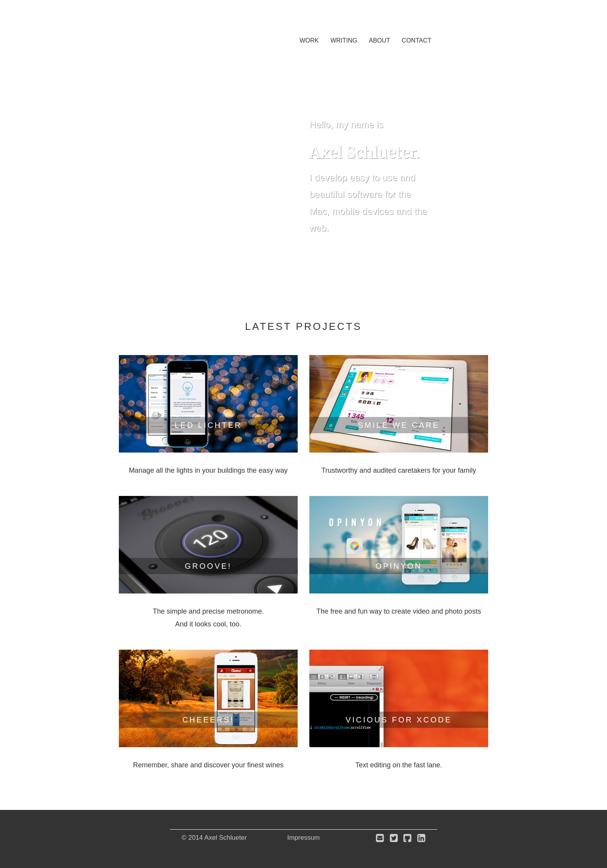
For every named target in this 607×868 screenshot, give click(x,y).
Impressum (303, 838)
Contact (417, 40)
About (380, 40)
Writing (344, 40)
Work (309, 40)
